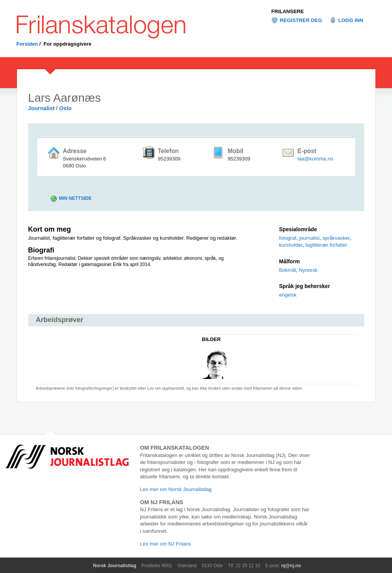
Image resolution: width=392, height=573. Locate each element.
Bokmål (288, 270)
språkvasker (336, 238)
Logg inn (351, 20)
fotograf (288, 238)
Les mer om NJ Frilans (166, 544)
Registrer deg (301, 20)
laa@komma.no (315, 159)
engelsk (288, 295)
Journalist (42, 108)
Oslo (65, 108)
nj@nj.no (291, 566)
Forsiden (27, 44)
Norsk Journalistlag (115, 566)
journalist (310, 238)
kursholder (291, 245)
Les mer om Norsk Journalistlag (176, 489)
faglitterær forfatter (326, 245)
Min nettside (76, 198)
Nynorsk (308, 270)
